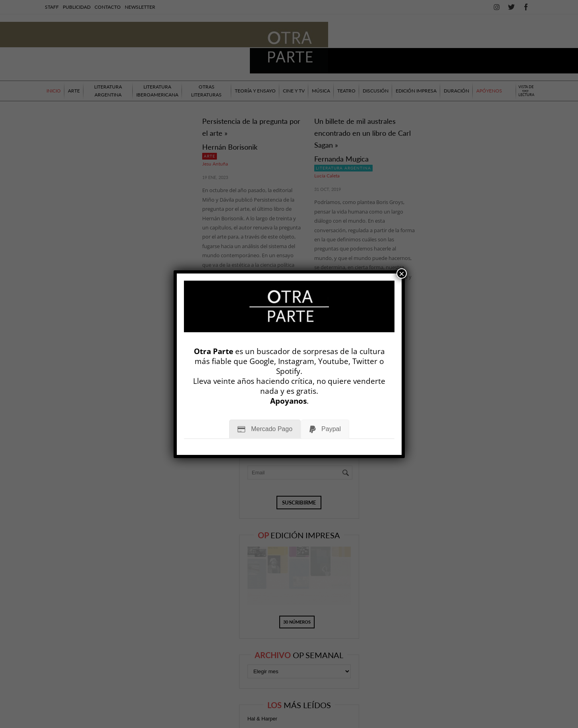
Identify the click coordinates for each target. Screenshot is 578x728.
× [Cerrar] (402, 273)
